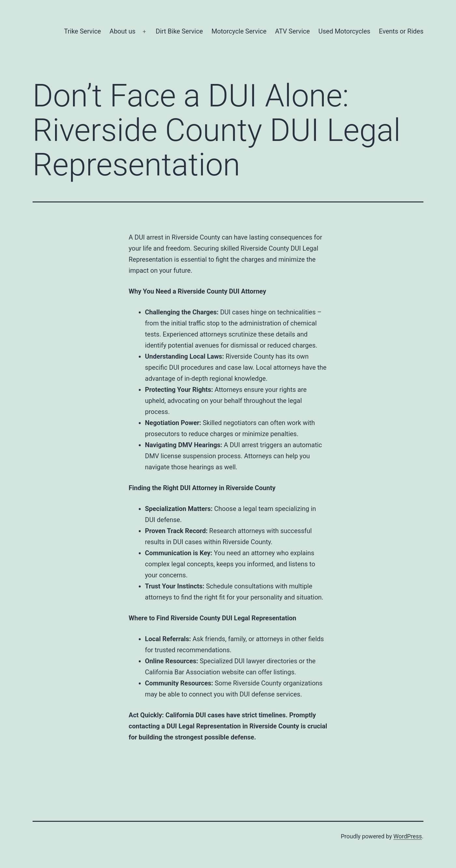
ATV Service (292, 31)
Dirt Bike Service (179, 31)
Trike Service (83, 31)
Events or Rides (401, 31)
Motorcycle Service (239, 31)
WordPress (408, 836)
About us (122, 31)
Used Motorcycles (344, 31)
